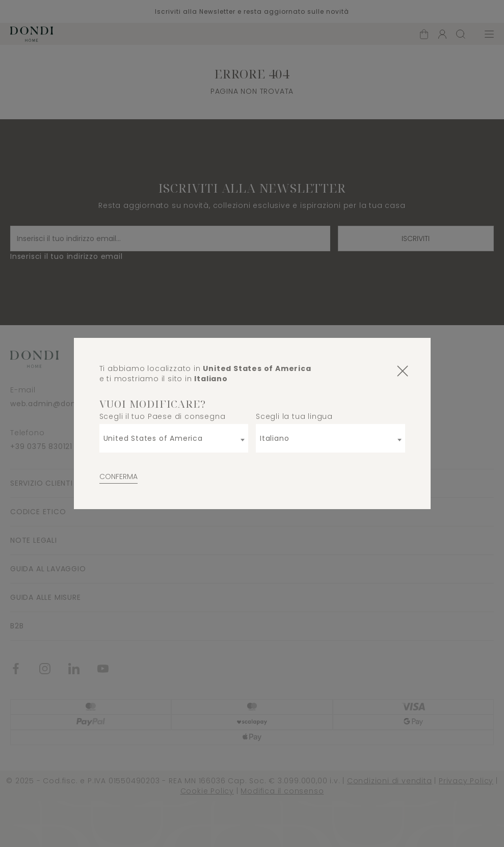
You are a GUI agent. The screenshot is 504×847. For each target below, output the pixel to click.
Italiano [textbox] (274, 438)
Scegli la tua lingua (294, 416)
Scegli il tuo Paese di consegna (163, 416)
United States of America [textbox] (153, 438)
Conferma (118, 477)
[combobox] (174, 438)
